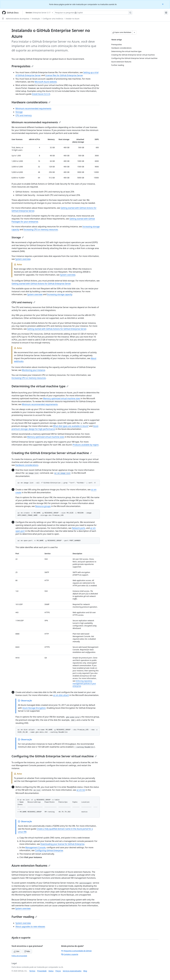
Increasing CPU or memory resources (41, 229)
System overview (23, 259)
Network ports (79, 528)
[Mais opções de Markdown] (134, 32)
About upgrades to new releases (30, 926)
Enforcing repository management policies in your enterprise (84, 683)
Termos (32, 971)
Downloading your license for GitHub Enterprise (62, 844)
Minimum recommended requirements (33, 108)
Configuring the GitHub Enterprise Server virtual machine (54, 756)
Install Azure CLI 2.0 (41, 94)
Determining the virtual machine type (40, 386)
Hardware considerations (31, 102)
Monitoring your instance (33, 370)
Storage (19, 112)
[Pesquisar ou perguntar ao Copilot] (93, 13)
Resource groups (43, 506)
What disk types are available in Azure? (71, 426)
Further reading (24, 917)
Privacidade (42, 971)
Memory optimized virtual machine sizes (62, 398)
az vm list (81, 790)
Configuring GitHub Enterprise (49, 850)
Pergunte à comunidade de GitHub (76, 951)
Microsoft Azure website (46, 82)
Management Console (35, 847)
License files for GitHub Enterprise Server (64, 75)
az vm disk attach (61, 695)
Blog (85, 971)
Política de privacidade (19, 956)
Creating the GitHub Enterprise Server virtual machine (52, 453)
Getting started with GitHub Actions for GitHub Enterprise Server (41, 284)
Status (51, 971)
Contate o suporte (70, 954)
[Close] (163, 4)
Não (27, 951)
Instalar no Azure (72, 19)
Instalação (36, 19)
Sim (17, 951)
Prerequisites (23, 66)
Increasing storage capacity (60, 294)
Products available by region (86, 445)
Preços (58, 971)
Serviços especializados (72, 971)
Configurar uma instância (53, 19)
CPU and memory (24, 115)
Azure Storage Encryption (34, 708)
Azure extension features (31, 865)
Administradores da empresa (18, 19)
